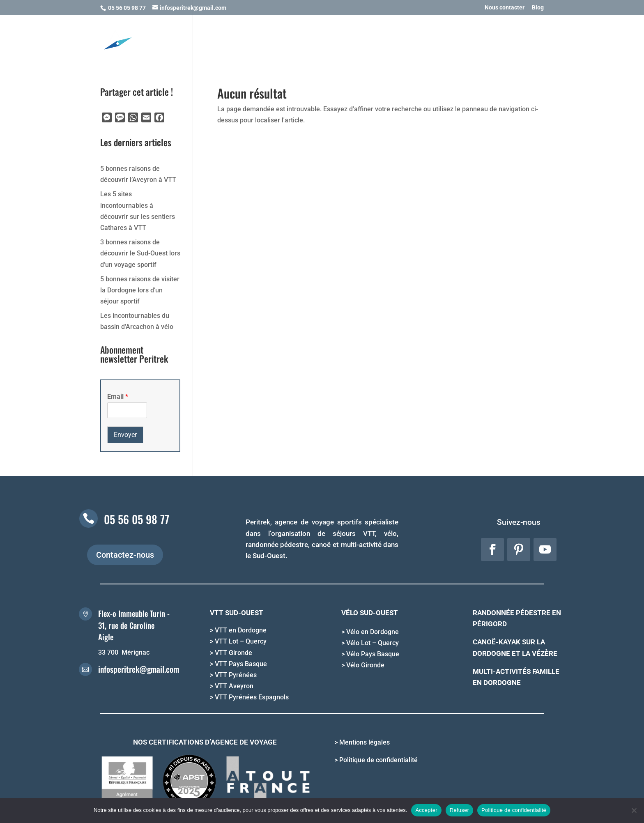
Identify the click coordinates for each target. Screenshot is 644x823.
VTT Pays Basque (241, 664)
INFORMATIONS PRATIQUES (427, 40)
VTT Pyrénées (236, 675)
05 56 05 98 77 (137, 519)
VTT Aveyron (234, 686)
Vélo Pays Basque (373, 654)
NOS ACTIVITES (226, 40)
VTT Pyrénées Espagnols (252, 697)
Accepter (426, 810)
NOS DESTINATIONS (289, 40)
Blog (538, 8)
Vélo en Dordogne (373, 632)
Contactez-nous (125, 555)
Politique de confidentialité (514, 810)
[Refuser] (634, 810)
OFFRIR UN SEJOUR (357, 40)
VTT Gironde (233, 653)
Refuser (459, 810)
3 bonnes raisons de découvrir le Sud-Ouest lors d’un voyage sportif (140, 253)
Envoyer (125, 435)
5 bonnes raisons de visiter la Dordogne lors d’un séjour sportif (140, 290)
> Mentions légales (362, 742)
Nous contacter (505, 8)
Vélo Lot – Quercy (373, 643)
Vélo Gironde (365, 665)
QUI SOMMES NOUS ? (508, 40)
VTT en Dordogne (241, 630)
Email (118, 397)
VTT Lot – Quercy (241, 641)
